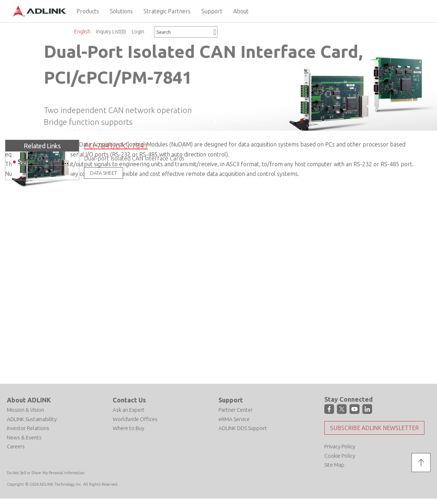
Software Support (45, 161)
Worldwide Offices (135, 419)
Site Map (334, 464)
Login (138, 32)
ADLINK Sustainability (32, 419)
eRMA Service (234, 419)
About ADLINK (29, 400)
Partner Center (236, 410)
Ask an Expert (129, 410)
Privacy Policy (340, 446)
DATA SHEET (104, 173)
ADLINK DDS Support (243, 428)
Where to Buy (128, 428)
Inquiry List (111, 32)
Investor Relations (28, 428)
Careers (16, 446)
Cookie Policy (340, 455)
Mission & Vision (25, 410)
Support (231, 400)
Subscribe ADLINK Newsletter (374, 428)
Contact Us (129, 400)
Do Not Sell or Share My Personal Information (46, 472)
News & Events (24, 437)
